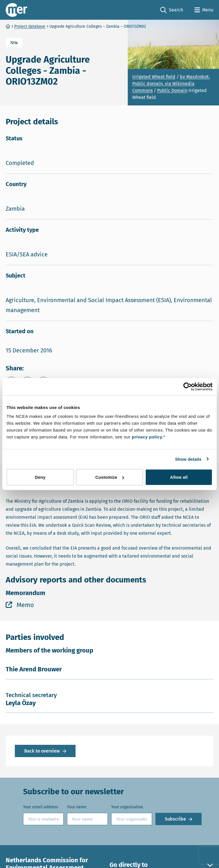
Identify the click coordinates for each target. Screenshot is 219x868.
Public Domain (172, 90)
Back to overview (42, 751)
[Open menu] (204, 10)
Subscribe (175, 819)
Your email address (41, 807)
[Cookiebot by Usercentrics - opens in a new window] (187, 386)
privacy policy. (148, 437)
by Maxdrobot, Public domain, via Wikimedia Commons (171, 84)
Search (172, 10)
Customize (110, 477)
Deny (40, 477)
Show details (188, 459)
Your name (77, 807)
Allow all (179, 477)
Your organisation (127, 807)
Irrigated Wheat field (154, 77)
